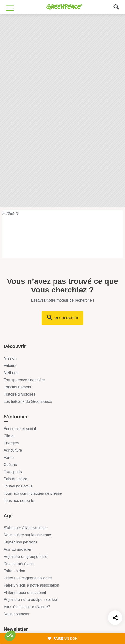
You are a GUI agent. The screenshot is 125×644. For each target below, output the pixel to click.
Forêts (9, 457)
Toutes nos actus (18, 486)
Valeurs (10, 366)
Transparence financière (24, 380)
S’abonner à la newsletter (25, 528)
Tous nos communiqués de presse (33, 493)
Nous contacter (17, 614)
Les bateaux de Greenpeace (28, 401)
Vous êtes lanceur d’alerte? (27, 607)
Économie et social (20, 429)
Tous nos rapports (19, 501)
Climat (9, 436)
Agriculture (13, 450)
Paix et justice (15, 479)
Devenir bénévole (19, 564)
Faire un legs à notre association (31, 585)
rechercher (66, 318)
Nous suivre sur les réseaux (27, 535)
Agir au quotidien (18, 549)
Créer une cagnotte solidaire (28, 578)
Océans (10, 465)
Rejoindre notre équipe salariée (30, 600)
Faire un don (14, 571)
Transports (13, 472)
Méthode (11, 373)
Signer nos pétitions (21, 542)
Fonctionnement (17, 387)
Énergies (11, 443)
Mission (10, 358)
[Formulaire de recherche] (116, 7)
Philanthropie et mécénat (25, 592)
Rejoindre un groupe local (25, 557)
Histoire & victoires (19, 394)
